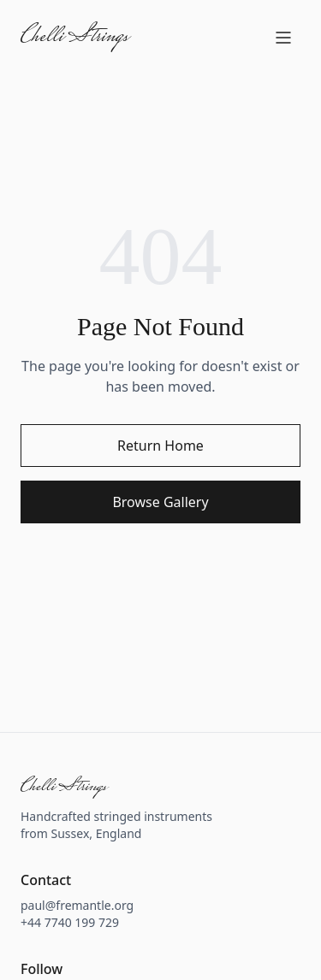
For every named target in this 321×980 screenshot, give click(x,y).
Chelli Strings (74, 38)
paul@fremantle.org (77, 905)
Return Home (160, 446)
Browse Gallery (160, 502)
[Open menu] (283, 38)
